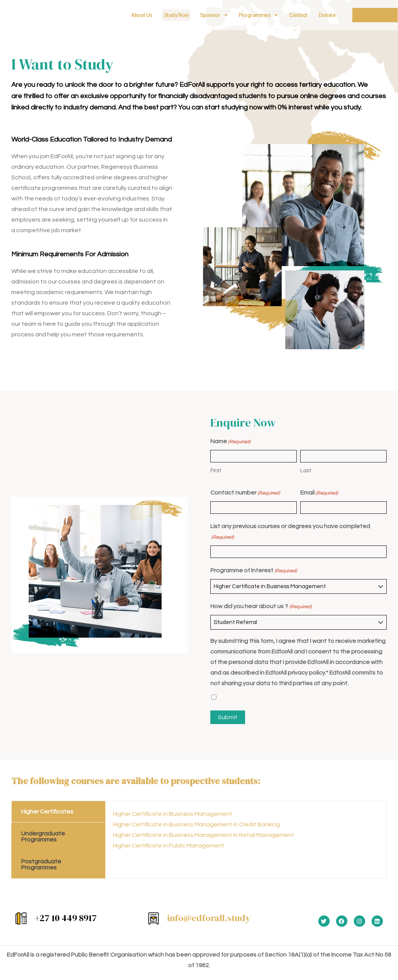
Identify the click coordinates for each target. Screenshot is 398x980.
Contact (294, 15)
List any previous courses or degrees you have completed (290, 533)
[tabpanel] (246, 833)
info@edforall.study (209, 918)
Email (319, 493)
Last (306, 471)
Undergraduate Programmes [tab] (43, 837)
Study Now (172, 15)
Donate (323, 15)
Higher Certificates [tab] (47, 812)
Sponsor (210, 15)
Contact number (245, 493)
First (216, 471)
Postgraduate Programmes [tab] (41, 864)
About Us (138, 15)
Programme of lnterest (254, 571)
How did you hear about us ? (261, 607)
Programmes (254, 15)
